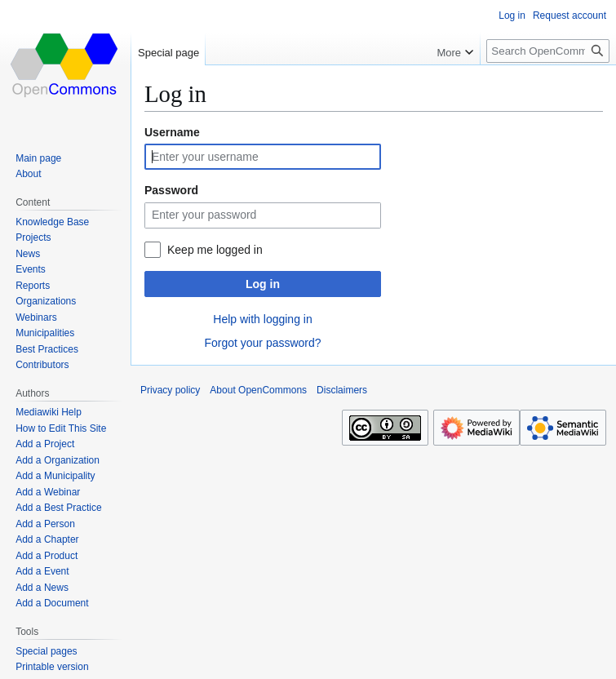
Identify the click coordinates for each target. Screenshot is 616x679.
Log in (263, 284)
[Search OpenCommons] (548, 51)
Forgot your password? (262, 343)
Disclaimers (342, 390)
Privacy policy (170, 390)
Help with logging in (262, 319)
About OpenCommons (258, 390)
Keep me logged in (215, 250)
